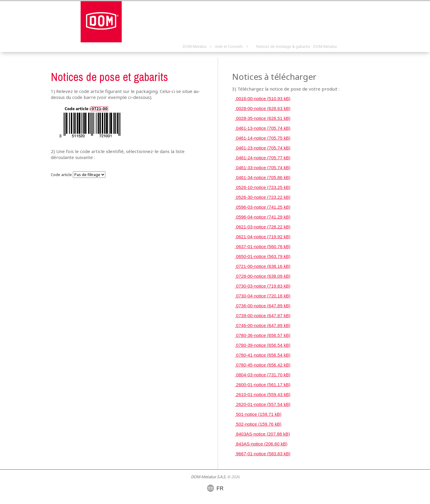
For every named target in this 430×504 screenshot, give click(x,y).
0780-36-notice (262, 335)
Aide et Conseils (229, 46)
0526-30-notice (262, 197)
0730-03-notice (262, 286)
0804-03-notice (262, 375)
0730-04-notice (262, 296)
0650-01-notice (262, 256)
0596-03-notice (262, 207)
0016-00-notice (262, 98)
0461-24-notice (262, 158)
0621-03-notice (262, 227)
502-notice (258, 424)
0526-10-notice (262, 187)
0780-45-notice (262, 365)
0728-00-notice (262, 276)
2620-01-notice (262, 404)
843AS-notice (261, 444)
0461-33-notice (262, 168)
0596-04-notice (262, 217)
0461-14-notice (262, 138)
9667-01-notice (262, 454)
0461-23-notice (262, 148)
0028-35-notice (262, 118)
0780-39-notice (262, 345)
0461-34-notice (262, 177)
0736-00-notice (262, 306)
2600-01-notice (262, 385)
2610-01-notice (262, 394)
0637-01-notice (262, 246)
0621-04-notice (262, 237)
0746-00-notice (262, 325)
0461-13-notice (262, 128)
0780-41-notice (262, 355)
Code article (61, 175)
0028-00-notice (262, 108)
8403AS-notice (262, 434)
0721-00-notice (262, 266)
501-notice (258, 414)
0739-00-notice (262, 316)
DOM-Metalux (195, 46)
